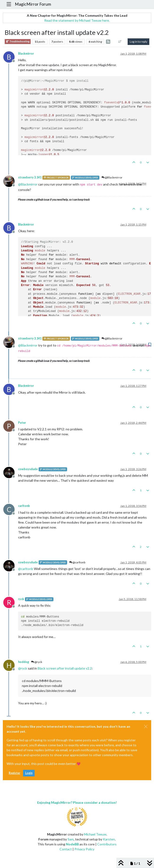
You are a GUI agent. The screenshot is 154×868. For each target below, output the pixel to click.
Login (29, 773)
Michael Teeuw (95, 834)
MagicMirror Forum (33, 4)
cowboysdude (28, 469)
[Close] (146, 727)
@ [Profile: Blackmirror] (28, 184)
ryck (21, 599)
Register (14, 773)
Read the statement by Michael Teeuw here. (77, 20)
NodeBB (72, 844)
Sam (71, 839)
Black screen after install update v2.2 (65, 668)
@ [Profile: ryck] (23, 668)
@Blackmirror (112, 177)
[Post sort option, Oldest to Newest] (120, 42)
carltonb (24, 506)
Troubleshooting (18, 42)
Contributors (107, 844)
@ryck (37, 662)
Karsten (109, 839)
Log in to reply (138, 42)
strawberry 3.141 (30, 177)
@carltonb (77, 562)
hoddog (24, 662)
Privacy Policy (84, 849)
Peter (22, 423)
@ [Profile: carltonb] (26, 569)
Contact (66, 849)
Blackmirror (26, 54)
